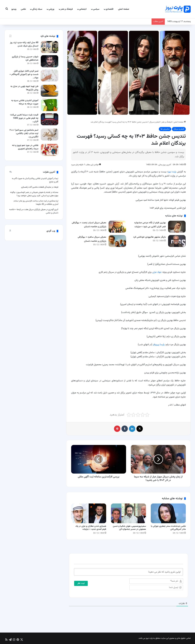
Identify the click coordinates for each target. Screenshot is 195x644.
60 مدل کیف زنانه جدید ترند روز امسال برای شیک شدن (24, 44)
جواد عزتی (157, 272)
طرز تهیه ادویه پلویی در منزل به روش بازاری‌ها (24, 88)
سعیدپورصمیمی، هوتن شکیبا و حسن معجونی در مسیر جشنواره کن (129, 528)
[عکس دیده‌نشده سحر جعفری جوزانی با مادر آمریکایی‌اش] (168, 513)
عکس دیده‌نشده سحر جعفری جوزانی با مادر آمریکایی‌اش (168, 528)
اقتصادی (110, 9)
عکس (23, 9)
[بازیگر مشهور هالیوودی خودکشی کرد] (177, 241)
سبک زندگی (37, 9)
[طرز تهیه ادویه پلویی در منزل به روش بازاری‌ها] (50, 91)
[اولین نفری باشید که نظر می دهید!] (128, 572)
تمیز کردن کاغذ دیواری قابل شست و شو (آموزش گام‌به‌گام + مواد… (24, 74)
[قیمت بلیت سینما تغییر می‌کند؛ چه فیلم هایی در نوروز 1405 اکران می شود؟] (50, 119)
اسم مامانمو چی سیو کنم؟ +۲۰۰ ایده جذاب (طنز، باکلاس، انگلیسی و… (24, 134)
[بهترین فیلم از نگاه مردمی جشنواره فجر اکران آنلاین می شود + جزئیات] (177, 227)
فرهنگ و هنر (67, 9)
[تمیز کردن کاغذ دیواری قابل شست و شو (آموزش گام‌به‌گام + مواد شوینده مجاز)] (50, 76)
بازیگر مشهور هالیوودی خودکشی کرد (149, 237)
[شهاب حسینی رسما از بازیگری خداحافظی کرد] (50, 61)
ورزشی (51, 9)
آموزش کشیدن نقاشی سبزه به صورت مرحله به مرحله (25, 102)
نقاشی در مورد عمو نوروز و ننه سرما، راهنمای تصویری (25, 147)
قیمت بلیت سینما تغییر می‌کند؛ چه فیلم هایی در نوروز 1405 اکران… (24, 118)
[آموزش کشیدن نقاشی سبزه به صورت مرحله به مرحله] (50, 105)
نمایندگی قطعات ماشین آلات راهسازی (36, 187)
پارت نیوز (172, 172)
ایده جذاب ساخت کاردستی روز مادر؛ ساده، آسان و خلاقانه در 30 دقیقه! (36, 203)
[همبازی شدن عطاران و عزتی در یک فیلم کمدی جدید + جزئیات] (89, 513)
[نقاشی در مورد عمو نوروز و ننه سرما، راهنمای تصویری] (50, 150)
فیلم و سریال (154, 122)
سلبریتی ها (165, 129)
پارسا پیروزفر (159, 345)
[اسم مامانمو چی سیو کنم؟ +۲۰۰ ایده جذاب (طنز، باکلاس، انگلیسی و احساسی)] (50, 135)
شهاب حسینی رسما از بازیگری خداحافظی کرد (25, 58)
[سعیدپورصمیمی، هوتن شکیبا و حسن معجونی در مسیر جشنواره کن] (128, 513)
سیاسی (96, 9)
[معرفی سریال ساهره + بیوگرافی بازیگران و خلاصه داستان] (117, 241)
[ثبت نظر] (81, 583)
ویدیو (14, 9)
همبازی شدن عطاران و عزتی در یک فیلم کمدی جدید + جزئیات (91, 528)
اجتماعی (83, 9)
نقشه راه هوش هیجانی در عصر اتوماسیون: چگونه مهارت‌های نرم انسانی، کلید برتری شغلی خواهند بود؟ (34, 194)
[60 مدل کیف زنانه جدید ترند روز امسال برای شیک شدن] (50, 47)
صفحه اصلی (124, 9)
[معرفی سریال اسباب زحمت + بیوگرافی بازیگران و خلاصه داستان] (117, 227)
